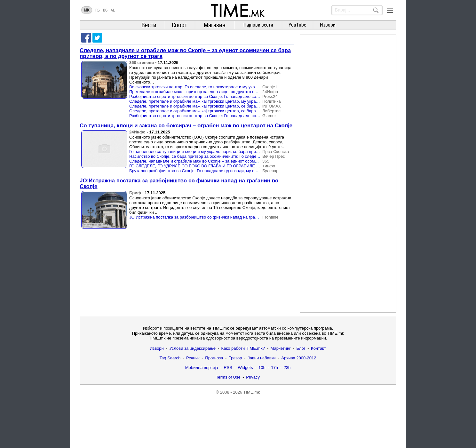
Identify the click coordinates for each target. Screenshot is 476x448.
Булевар (270, 171)
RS (98, 10)
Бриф (135, 193)
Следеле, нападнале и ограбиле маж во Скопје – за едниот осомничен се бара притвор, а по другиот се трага (185, 53)
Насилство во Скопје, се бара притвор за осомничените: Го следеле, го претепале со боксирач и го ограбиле (235, 156)
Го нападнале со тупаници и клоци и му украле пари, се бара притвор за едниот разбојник (217, 152)
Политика (272, 101)
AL (113, 10)
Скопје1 (270, 87)
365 (266, 161)
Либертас (271, 111)
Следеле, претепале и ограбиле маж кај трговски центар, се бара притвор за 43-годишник (216, 106)
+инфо (269, 166)
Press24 (270, 96)
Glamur (269, 116)
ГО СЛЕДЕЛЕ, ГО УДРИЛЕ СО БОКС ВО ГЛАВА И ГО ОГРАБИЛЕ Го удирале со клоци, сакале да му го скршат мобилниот (247, 166)
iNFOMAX (272, 106)
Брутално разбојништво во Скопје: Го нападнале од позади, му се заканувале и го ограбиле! (219, 171)
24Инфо (270, 92)
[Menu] (390, 10)
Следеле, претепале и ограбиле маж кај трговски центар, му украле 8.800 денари (208, 101)
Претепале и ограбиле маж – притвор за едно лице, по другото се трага (199, 92)
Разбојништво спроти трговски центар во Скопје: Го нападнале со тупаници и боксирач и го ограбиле (227, 96)
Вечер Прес (274, 156)
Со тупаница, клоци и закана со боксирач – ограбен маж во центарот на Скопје (186, 126)
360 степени (142, 63)
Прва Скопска (276, 152)
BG (105, 10)
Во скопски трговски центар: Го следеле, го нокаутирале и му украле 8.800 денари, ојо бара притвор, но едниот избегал (245, 87)
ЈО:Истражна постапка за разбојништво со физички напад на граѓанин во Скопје (179, 184)
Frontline (270, 217)
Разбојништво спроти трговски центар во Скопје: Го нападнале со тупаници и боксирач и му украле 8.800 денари (239, 116)
